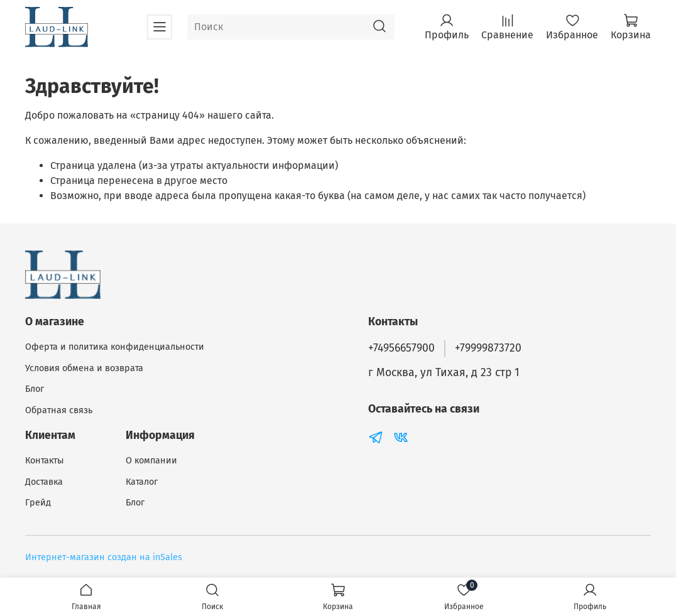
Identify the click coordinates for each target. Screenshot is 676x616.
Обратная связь (59, 410)
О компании (151, 461)
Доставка (44, 482)
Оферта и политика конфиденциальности (115, 347)
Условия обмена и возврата (84, 368)
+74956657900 (401, 348)
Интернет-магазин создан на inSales (104, 557)
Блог (35, 389)
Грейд (38, 503)
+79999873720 (488, 348)
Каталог (142, 482)
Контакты (45, 461)
